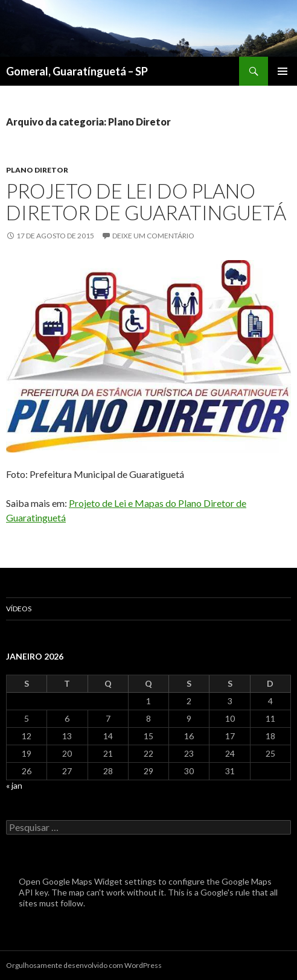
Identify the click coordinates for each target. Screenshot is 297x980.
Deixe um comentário (153, 236)
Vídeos (19, 609)
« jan (14, 785)
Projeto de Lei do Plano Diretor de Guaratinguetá (146, 202)
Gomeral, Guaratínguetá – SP (77, 71)
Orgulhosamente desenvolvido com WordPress (84, 965)
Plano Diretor (37, 170)
